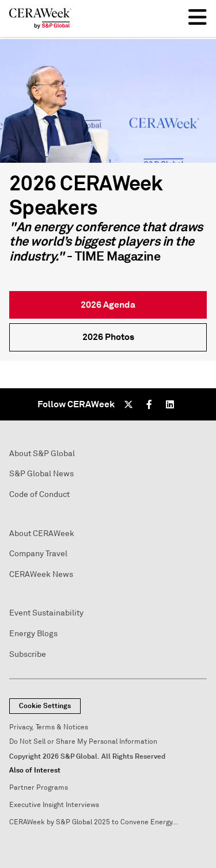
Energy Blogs (33, 634)
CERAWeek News (41, 574)
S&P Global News (41, 474)
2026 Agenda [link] (108, 305)
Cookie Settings (45, 706)
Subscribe (28, 654)
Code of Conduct (39, 494)
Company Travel (38, 554)
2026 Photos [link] (108, 337)
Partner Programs (39, 788)
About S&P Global (42, 454)
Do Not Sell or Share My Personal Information (83, 742)
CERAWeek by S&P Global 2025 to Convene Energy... (94, 822)
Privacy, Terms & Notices (49, 727)
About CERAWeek (42, 534)
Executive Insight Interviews (54, 805)
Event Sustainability (46, 613)
